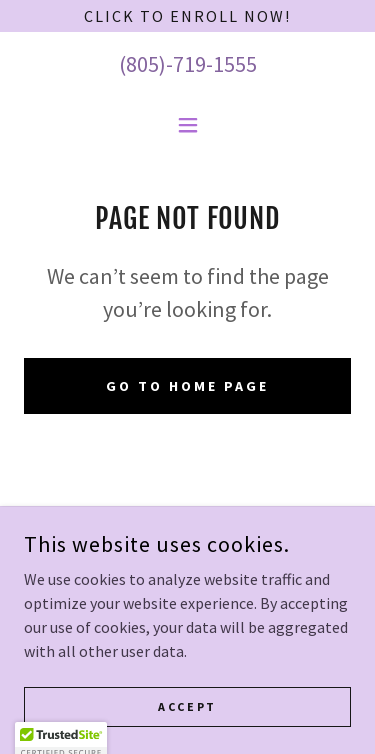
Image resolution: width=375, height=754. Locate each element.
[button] (188, 125)
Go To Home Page (187, 386)
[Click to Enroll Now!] (187, 16)
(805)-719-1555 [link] (188, 64)
